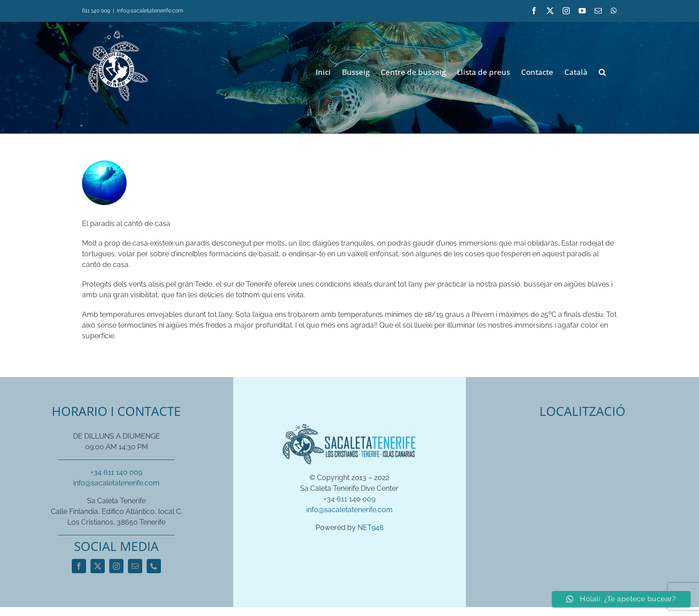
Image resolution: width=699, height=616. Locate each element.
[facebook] (79, 566)
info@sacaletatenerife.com (150, 11)
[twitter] (98, 566)
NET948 (370, 528)
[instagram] (116, 566)
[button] (602, 71)
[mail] (135, 566)
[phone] (154, 566)
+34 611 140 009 (116, 472)
